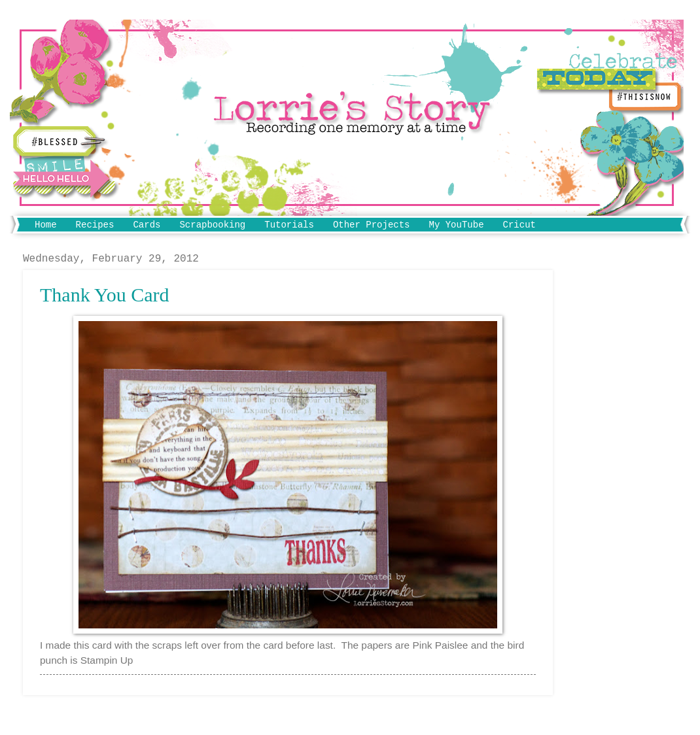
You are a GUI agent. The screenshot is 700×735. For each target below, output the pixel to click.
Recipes (95, 225)
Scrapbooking (212, 225)
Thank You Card (105, 295)
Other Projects (372, 225)
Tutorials (289, 225)
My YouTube (457, 225)
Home (46, 225)
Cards (147, 225)
